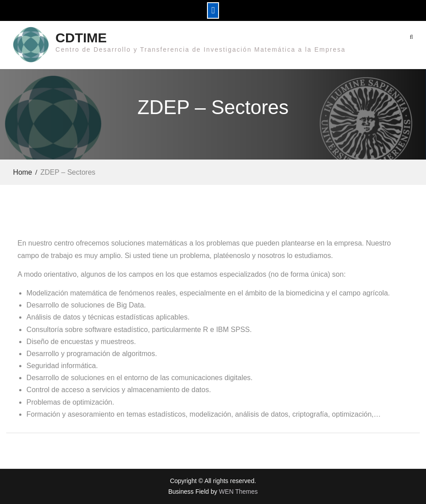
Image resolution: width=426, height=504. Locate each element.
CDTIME (81, 38)
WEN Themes (238, 492)
